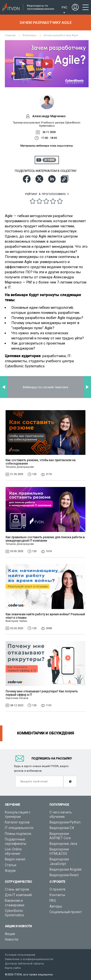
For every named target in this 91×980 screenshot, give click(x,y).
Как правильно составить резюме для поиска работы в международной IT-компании (45, 539)
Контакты (57, 895)
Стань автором (17, 889)
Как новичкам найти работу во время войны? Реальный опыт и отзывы (45, 616)
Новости (12, 939)
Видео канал (15, 859)
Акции (10, 934)
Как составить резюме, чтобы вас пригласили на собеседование (41, 462)
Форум (10, 871)
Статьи (11, 865)
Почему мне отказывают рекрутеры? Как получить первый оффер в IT (42, 693)
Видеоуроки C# (62, 828)
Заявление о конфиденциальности (29, 959)
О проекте (58, 889)
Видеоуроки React (64, 875)
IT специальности (19, 828)
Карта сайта (13, 968)
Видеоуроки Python (65, 822)
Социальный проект (66, 912)
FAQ (53, 901)
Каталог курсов (17, 822)
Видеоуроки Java (63, 844)
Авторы (56, 906)
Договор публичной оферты (24, 964)
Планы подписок (18, 834)
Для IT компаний (18, 895)
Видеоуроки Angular (66, 869)
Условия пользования (20, 955)
